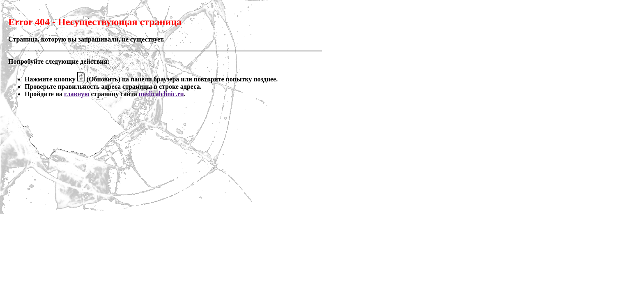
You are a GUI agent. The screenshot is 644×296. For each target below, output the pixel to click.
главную (77, 94)
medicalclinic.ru (161, 94)
